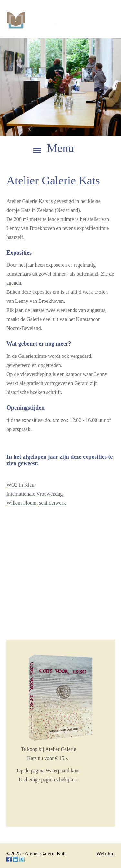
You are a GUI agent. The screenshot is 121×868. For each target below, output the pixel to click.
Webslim (106, 854)
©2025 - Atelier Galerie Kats (36, 854)
